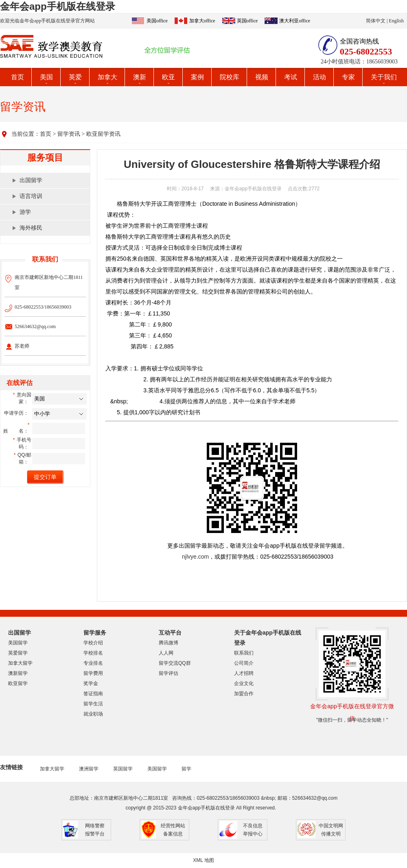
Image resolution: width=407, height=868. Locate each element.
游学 (25, 212)
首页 (18, 77)
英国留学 (123, 769)
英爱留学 (18, 653)
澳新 (140, 77)
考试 (291, 77)
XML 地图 (203, 860)
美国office (157, 21)
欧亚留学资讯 (103, 134)
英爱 (75, 77)
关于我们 (384, 77)
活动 (319, 77)
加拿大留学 (20, 663)
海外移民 (31, 228)
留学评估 (168, 673)
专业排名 (93, 663)
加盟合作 (244, 694)
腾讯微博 (168, 643)
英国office (247, 21)
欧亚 (168, 77)
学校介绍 (93, 643)
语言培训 (31, 196)
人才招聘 (244, 673)
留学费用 (93, 673)
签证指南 (93, 694)
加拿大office (202, 21)
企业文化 (244, 683)
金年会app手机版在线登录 (58, 6)
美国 (46, 77)
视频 (262, 77)
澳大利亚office (295, 21)
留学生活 (93, 704)
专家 (348, 77)
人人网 (166, 653)
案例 (197, 77)
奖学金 (91, 683)
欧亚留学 (18, 683)
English (396, 21)
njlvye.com (195, 557)
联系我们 (244, 653)
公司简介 (244, 663)
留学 (186, 769)
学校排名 (93, 653)
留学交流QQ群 (175, 663)
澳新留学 (18, 673)
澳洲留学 (89, 769)
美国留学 (18, 643)
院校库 (230, 77)
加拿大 (107, 77)
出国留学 (31, 180)
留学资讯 (69, 134)
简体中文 (376, 21)
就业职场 (93, 714)
